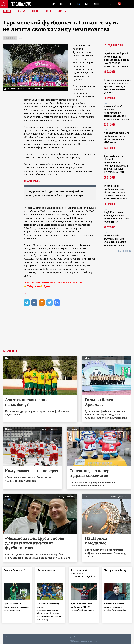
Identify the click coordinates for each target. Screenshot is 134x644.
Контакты (9, 636)
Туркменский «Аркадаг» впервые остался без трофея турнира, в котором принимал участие (117, 86)
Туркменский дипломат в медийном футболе (80, 575)
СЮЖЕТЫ (62, 11)
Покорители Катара (117, 570)
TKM (79, 4)
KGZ (62, 4)
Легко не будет (47, 570)
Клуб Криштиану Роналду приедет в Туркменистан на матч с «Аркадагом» (117, 217)
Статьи (22, 11)
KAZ (53, 4)
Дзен (47, 286)
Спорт (21, 38)
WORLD (98, 4)
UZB (88, 4)
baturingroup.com (86, 641)
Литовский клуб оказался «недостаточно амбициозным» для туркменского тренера (117, 113)
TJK (70, 4)
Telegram (32, 286)
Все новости (125, 251)
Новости (7, 11)
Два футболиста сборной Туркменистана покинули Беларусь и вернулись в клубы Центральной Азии (116, 164)
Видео (35, 11)
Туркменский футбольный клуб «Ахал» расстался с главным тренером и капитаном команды (116, 192)
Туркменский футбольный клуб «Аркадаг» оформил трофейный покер (115, 240)
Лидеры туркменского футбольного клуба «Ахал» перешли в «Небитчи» (116, 138)
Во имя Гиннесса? (15, 570)
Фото (48, 11)
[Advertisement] (67, 330)
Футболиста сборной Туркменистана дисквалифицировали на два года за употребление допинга (117, 60)
